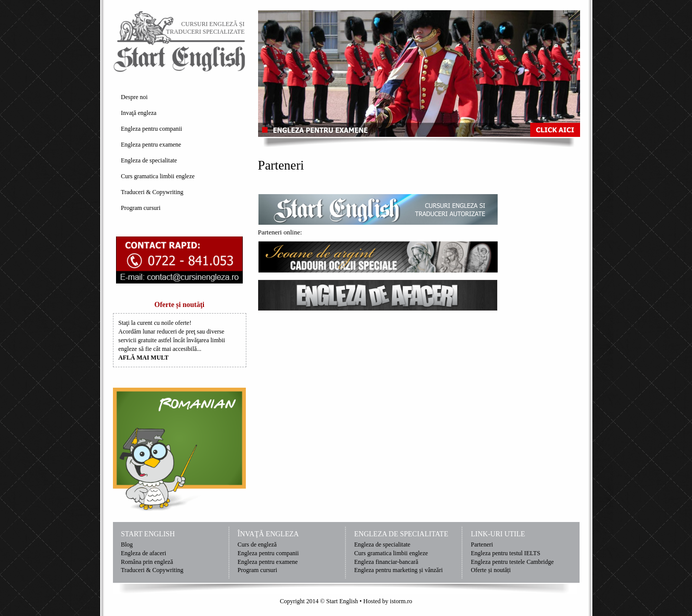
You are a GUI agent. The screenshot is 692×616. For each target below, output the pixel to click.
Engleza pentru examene (151, 145)
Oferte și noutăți (491, 570)
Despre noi (134, 97)
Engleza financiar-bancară (386, 562)
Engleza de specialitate (149, 160)
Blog (127, 544)
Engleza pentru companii (152, 129)
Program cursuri (141, 208)
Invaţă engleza (139, 113)
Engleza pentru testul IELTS (505, 553)
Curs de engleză (257, 544)
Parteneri (482, 544)
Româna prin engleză (147, 562)
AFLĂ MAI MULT (144, 358)
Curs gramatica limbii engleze (158, 176)
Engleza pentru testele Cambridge (512, 562)
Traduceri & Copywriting (152, 192)
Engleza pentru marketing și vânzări (398, 570)
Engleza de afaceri (144, 553)
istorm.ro (401, 601)
